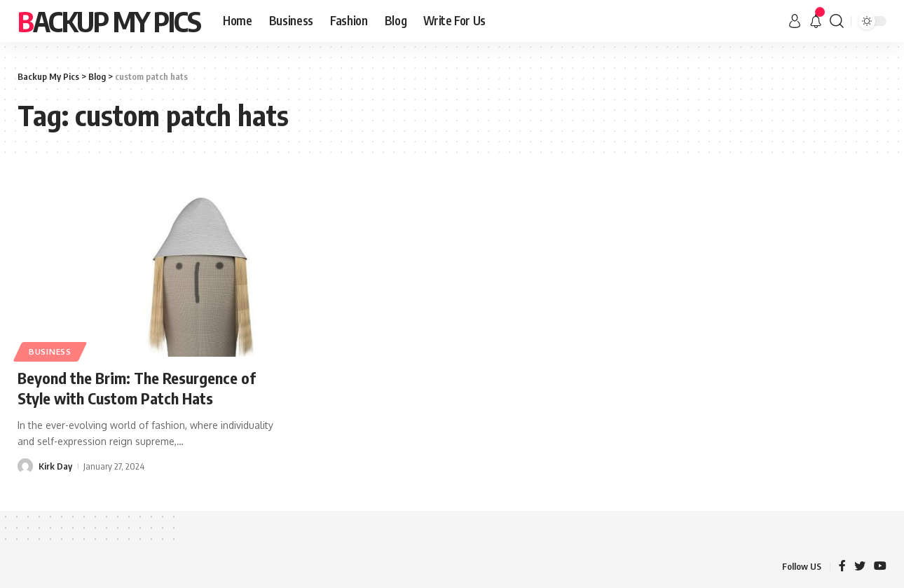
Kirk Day (55, 466)
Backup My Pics (109, 21)
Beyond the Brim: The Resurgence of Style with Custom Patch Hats (137, 388)
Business (50, 351)
